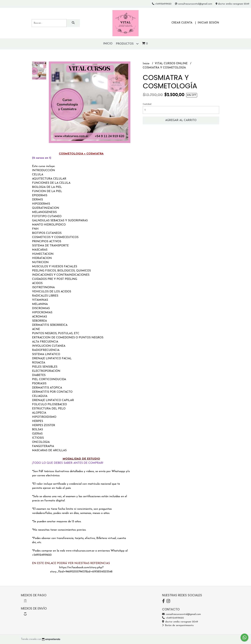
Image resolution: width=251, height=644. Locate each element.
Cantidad (147, 104)
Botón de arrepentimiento (178, 625)
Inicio (108, 44)
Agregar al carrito (181, 120)
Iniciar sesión (208, 23)
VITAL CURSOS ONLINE (172, 64)
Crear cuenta (182, 23)
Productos (127, 44)
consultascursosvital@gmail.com (181, 614)
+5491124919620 (173, 618)
